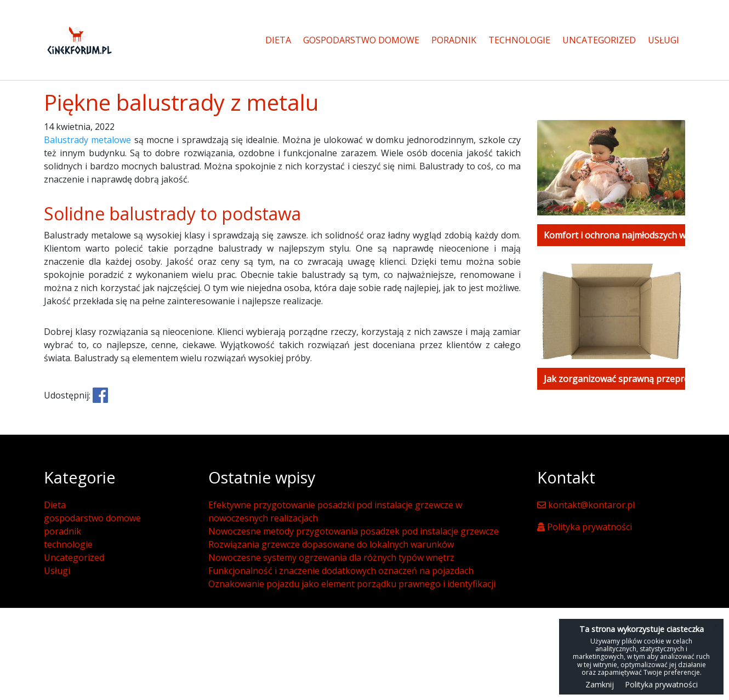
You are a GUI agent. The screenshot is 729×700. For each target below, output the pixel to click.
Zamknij (600, 684)
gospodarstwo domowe (361, 40)
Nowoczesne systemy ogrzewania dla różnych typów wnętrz (331, 557)
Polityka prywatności (585, 527)
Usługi (663, 40)
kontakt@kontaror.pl (586, 505)
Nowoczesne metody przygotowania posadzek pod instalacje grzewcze (354, 531)
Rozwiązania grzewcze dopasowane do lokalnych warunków (331, 544)
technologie (519, 40)
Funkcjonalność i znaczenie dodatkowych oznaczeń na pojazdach (341, 571)
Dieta (278, 40)
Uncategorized (599, 40)
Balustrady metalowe (87, 140)
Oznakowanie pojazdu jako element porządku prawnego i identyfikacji (352, 584)
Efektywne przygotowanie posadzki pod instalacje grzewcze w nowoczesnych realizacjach (335, 511)
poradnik (454, 40)
